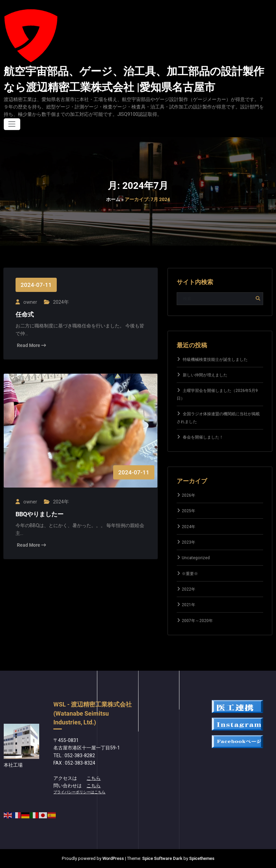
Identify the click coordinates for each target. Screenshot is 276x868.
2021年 (189, 605)
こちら (94, 778)
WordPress (113, 858)
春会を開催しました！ (203, 437)
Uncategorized (196, 558)
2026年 (189, 495)
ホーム (113, 199)
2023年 (189, 542)
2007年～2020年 (197, 621)
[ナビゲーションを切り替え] (12, 124)
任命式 (25, 314)
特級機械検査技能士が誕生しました (215, 359)
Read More (31, 345)
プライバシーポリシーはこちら (79, 792)
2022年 (189, 589)
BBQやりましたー (40, 513)
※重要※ (190, 574)
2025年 (189, 511)
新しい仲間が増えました (205, 375)
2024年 (60, 302)
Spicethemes (202, 858)
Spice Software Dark (162, 858)
